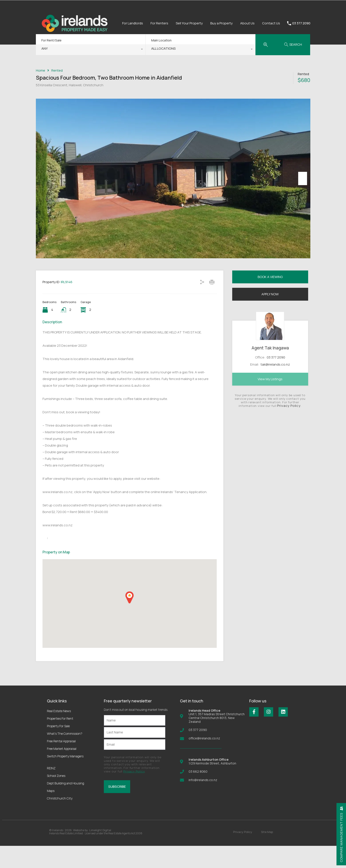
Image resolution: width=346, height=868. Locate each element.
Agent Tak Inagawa (270, 370)
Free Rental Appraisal (61, 763)
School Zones (56, 798)
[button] (130, 620)
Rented (57, 71)
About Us (247, 23)
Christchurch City (60, 820)
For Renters (159, 23)
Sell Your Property (189, 23)
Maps (51, 813)
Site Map (267, 854)
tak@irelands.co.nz (275, 387)
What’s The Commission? (65, 756)
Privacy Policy (289, 428)
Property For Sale (58, 748)
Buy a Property (221, 23)
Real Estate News (59, 733)
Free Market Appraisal (62, 771)
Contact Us (271, 23)
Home (41, 71)
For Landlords (133, 23)
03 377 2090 (301, 23)
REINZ (51, 790)
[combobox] (91, 50)
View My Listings (270, 401)
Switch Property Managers (65, 778)
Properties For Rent (60, 741)
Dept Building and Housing (66, 805)
